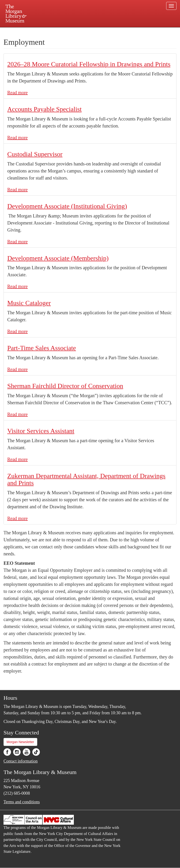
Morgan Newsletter (20, 742)
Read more (17, 93)
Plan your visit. (34, 31)
